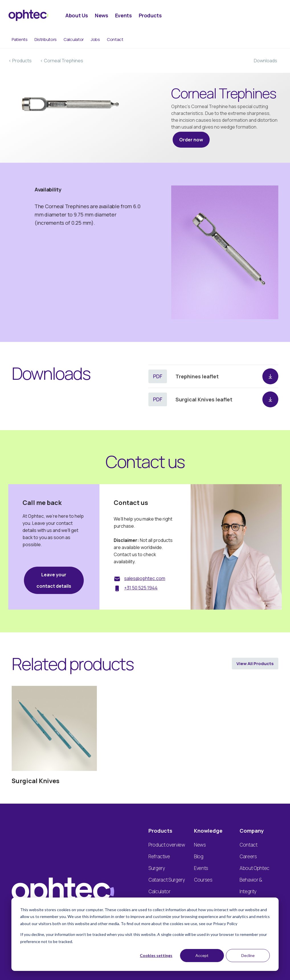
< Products (20, 61)
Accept (202, 955)
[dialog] (145, 934)
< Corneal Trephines (62, 61)
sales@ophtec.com (145, 578)
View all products (255, 664)
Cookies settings (156, 955)
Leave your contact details (54, 580)
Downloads (266, 61)
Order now (191, 140)
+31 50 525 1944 (141, 588)
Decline (248, 955)
